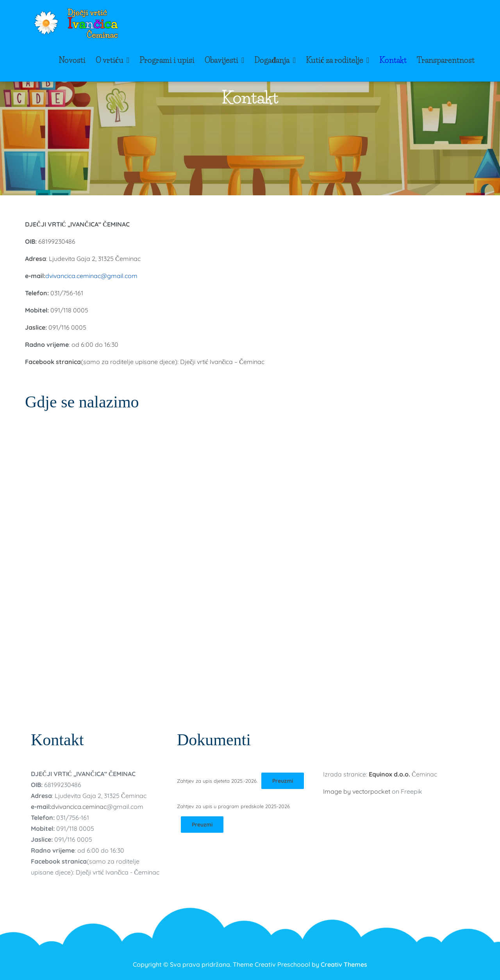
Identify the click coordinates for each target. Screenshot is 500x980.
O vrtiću (110, 60)
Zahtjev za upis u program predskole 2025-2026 (233, 806)
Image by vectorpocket (357, 791)
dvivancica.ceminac (79, 807)
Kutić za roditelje (335, 60)
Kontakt (393, 60)
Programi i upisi (167, 60)
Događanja (272, 60)
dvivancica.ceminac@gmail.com (91, 276)
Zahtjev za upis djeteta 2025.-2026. (217, 781)
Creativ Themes (344, 964)
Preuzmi (283, 781)
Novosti (72, 60)
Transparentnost (446, 60)
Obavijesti (221, 60)
